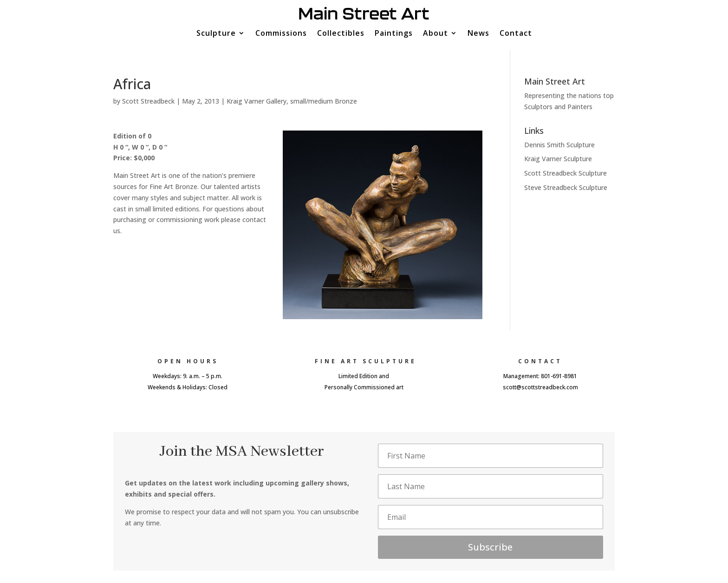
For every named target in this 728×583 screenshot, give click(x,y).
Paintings (394, 34)
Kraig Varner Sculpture (558, 159)
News (478, 34)
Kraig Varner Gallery (257, 101)
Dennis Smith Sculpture (559, 145)
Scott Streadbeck (148, 101)
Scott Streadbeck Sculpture (565, 173)
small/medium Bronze (324, 101)
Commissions (281, 34)
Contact (516, 34)
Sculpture (216, 34)
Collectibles (341, 34)
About (435, 34)
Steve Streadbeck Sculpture (566, 187)
